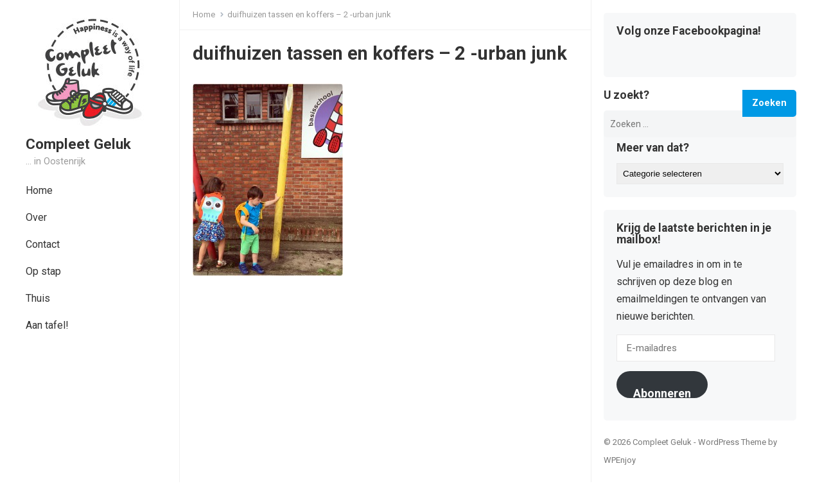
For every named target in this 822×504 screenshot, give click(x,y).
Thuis (38, 298)
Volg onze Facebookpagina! (689, 31)
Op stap (43, 271)
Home (39, 190)
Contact (43, 244)
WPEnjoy (620, 460)
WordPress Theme (732, 442)
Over (36, 217)
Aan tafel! (47, 325)
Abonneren (662, 392)
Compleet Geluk (78, 144)
